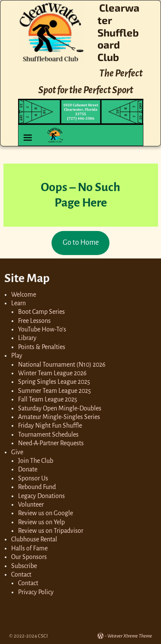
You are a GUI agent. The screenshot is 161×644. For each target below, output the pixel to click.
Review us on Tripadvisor (51, 531)
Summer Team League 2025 (55, 391)
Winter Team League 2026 (52, 373)
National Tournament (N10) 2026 (62, 365)
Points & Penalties (42, 347)
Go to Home (81, 243)
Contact (21, 574)
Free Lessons (34, 321)
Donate (28, 469)
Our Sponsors (29, 557)
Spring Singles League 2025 (54, 382)
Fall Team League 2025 (48, 399)
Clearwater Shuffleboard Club (118, 32)
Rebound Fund (37, 487)
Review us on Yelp (41, 522)
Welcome (24, 295)
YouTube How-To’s (42, 329)
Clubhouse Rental (34, 539)
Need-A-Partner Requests (51, 443)
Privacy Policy (36, 592)
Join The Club (36, 461)
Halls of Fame (29, 548)
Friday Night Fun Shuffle (50, 425)
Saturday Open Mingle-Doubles (60, 408)
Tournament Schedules (48, 434)
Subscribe (24, 566)
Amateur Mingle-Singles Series (59, 417)
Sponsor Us (33, 478)
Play (17, 355)
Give (17, 452)
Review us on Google (46, 513)
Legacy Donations (41, 496)
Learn (18, 303)
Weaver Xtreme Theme (130, 636)
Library (27, 338)
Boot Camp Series (41, 312)
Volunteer (31, 504)
